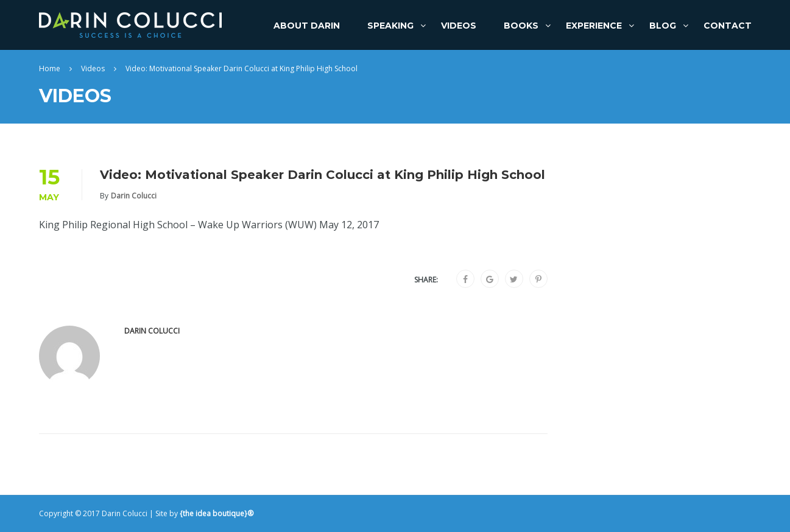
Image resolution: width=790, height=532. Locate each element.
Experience (594, 26)
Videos (459, 26)
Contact (728, 26)
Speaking (390, 26)
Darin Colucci (134, 196)
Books (521, 26)
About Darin (307, 26)
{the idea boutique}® (217, 513)
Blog (663, 26)
